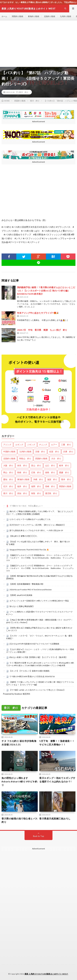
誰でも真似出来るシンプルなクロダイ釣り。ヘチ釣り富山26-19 (36, 530)
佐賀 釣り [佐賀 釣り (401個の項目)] (54, 452)
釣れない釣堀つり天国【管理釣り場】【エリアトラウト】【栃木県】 (38, 657)
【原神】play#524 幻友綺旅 (21, 595)
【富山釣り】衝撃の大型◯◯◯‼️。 (24, 536)
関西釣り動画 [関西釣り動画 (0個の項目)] (65, 486)
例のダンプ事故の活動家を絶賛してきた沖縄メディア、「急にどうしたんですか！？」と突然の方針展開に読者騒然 (40, 513)
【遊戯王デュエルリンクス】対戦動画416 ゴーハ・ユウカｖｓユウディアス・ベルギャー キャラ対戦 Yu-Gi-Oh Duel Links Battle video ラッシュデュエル (40, 558)
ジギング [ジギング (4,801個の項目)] (31, 445)
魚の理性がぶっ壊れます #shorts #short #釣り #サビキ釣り (19, 781)
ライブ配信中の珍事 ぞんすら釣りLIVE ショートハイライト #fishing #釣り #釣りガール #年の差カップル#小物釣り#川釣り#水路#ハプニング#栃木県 (40, 664)
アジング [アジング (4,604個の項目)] (7, 445)
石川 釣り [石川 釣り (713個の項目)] (8, 486)
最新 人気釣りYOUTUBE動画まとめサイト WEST (46, 974)
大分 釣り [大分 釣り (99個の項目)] (56, 458)
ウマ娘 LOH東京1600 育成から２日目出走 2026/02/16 (32, 676)
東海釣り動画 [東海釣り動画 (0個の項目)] (23, 479)
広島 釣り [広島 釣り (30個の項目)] (36, 472)
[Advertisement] (38, 44)
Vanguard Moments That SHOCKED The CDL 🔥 (29, 550)
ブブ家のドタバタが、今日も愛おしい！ (26, 506)
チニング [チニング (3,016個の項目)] (43, 445)
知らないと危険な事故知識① (22, 606)
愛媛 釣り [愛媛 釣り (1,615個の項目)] (64, 472)
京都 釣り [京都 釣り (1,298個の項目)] (40, 452)
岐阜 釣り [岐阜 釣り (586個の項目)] (64, 465)
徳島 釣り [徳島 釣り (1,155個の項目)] (50, 472)
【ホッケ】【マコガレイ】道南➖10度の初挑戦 (29, 671)
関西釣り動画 (18, 16)
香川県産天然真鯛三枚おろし (55, 818)
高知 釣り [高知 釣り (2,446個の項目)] (22, 493)
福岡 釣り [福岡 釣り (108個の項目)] (36, 486)
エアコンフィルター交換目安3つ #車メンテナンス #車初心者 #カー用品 (39, 601)
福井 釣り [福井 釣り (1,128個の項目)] (22, 486)
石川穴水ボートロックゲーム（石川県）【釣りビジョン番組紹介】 (37, 525)
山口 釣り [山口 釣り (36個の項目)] (50, 465)
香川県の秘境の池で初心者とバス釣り (20, 820)
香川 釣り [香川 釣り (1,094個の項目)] (8, 493)
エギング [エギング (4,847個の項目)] (19, 445)
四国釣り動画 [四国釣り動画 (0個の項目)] (41, 458)
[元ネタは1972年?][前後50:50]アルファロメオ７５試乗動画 (34, 644)
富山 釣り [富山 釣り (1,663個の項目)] (36, 465)
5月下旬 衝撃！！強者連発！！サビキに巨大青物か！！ (57, 743)
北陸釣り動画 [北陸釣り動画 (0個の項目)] (9, 458)
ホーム (4, 16)
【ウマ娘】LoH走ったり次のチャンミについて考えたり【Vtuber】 (37, 690)
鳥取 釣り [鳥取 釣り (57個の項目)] (36, 493)
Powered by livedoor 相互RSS (17, 694)
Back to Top (39, 836)
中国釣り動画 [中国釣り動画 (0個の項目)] (9, 452)
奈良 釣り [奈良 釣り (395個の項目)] (22, 465)
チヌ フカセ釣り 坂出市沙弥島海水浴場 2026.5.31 (19, 743)
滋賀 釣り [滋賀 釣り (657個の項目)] (52, 479)
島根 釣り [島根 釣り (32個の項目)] (22, 472)
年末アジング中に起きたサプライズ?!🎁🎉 (38, 313)
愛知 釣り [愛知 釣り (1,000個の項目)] (8, 479)
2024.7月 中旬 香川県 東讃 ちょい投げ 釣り (42, 330)
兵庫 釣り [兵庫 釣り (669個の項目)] (68, 452)
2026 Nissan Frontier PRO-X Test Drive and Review (31, 590)
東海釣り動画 (34, 16)
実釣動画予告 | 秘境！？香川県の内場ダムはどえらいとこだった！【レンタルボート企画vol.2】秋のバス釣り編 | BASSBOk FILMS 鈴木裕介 (46, 291)
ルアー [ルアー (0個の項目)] (54, 445)
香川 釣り (24, 92)
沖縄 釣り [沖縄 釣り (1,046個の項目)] (38, 479)
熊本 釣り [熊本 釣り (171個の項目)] (66, 479)
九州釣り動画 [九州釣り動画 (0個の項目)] (25, 452)
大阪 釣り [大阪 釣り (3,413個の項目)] (8, 465)
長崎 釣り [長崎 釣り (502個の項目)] (50, 486)
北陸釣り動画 (50, 16)
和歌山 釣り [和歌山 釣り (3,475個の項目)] (25, 458)
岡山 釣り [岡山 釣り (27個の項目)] (8, 472)
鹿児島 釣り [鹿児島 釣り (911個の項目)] (51, 493)
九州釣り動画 (66, 16)
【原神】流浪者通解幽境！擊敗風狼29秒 (26, 584)
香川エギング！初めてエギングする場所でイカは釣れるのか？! (57, 780)
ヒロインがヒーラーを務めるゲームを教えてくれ (30, 519)
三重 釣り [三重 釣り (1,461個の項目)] (66, 445)
